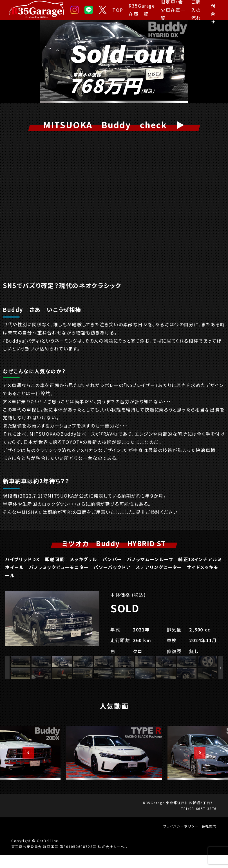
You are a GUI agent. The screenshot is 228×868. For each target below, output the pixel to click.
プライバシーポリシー (181, 839)
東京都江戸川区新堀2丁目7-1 (191, 815)
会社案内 (209, 839)
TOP (118, 10)
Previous (25, 766)
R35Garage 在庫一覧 (142, 10)
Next (197, 766)
